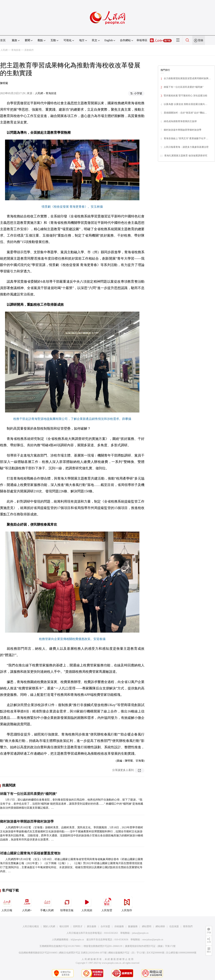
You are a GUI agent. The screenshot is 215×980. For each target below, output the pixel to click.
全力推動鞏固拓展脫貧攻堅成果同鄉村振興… (187, 78)
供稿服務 (119, 926)
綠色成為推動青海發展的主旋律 (180, 121)
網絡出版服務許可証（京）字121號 (127, 953)
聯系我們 (188, 926)
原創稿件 (29, 50)
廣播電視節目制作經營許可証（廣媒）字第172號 (150, 946)
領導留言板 (67, 904)
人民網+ (27, 904)
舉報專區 (142, 40)
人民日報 (7, 904)
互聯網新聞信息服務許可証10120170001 (60, 946)
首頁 (3, 40)
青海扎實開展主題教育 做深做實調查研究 (186, 156)
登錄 (201, 40)
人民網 (4, 50)
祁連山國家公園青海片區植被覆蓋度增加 (30, 853)
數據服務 (133, 926)
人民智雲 (107, 904)
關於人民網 (49, 926)
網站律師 (160, 926)
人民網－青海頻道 (46, 93)
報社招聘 (64, 926)
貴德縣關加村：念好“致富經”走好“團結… (185, 113)
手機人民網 (47, 904)
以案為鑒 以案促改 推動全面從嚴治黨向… (186, 104)
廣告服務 (92, 926)
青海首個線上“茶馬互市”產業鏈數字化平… (186, 138)
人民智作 (127, 904)
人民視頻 (87, 904)
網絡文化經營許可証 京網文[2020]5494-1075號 (83, 953)
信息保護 (174, 926)
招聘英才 (78, 926)
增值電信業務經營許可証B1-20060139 (103, 946)
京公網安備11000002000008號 (181, 953)
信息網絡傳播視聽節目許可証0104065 (38, 953)
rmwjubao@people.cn (153, 940)
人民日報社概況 (31, 926)
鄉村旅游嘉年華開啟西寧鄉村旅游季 (27, 821)
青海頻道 (16, 50)
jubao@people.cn (140, 933)
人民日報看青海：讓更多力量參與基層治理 (186, 147)
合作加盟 (105, 926)
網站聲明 (147, 926)
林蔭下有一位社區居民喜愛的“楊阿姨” (29, 794)
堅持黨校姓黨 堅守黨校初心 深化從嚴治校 (186, 96)
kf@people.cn (77, 940)
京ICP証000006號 (155, 953)
